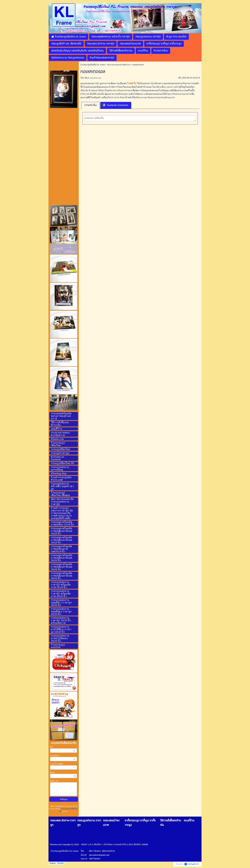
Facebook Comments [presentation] (115, 105)
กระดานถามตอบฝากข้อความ (119, 65)
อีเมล (53, 772)
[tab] (90, 105)
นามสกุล (54, 755)
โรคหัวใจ (132, 83)
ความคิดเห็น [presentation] (90, 105)
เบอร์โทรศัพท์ (57, 764)
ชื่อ (51, 747)
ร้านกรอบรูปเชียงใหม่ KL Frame (93, 65)
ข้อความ (54, 781)
